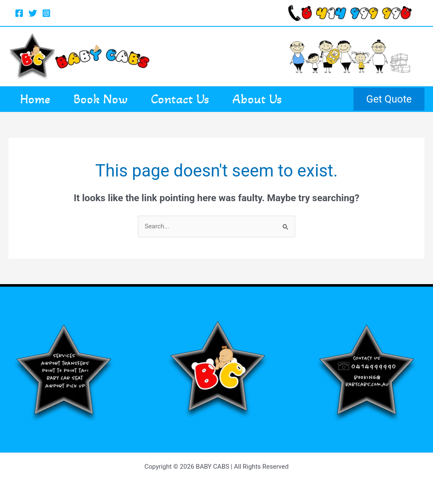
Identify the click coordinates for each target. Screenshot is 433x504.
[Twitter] (33, 13)
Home (37, 99)
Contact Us (188, 99)
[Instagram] (46, 13)
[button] (389, 99)
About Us (268, 99)
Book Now (105, 99)
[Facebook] (19, 13)
